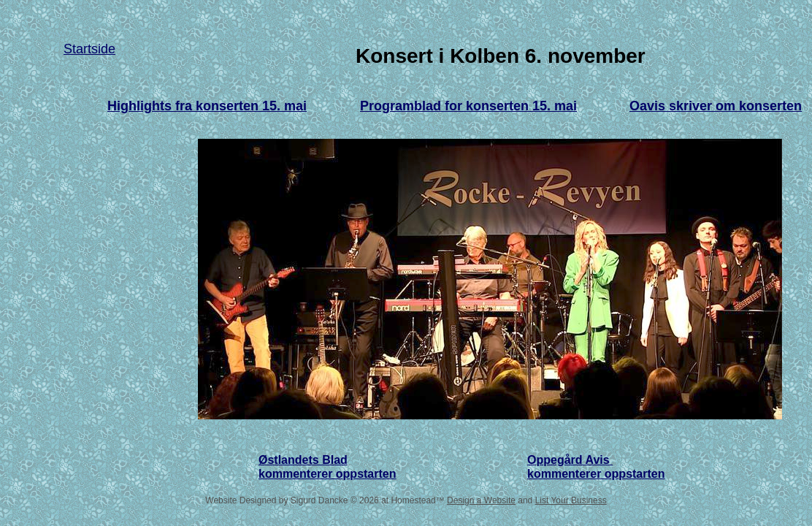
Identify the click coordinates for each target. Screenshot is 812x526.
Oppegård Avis (570, 460)
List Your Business (571, 500)
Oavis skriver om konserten (716, 106)
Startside (89, 49)
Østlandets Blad (303, 460)
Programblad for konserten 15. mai (468, 106)
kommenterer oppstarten (596, 474)
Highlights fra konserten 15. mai (207, 106)
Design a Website (481, 500)
